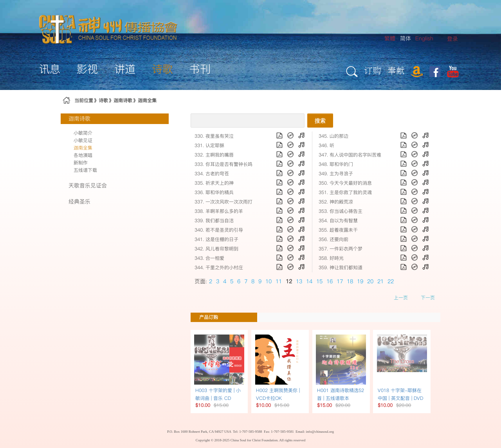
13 (299, 281)
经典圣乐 (79, 202)
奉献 (396, 70)
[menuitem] (452, 39)
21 (380, 281)
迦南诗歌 (123, 100)
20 (370, 281)
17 (340, 281)
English (424, 38)
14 (309, 281)
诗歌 (103, 100)
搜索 (320, 121)
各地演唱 (83, 155)
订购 (373, 70)
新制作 (81, 163)
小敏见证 (83, 140)
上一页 (401, 298)
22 (391, 281)
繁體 (390, 38)
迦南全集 (147, 100)
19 (360, 281)
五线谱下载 (85, 170)
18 (350, 281)
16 (330, 281)
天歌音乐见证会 (88, 185)
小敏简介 (83, 133)
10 (269, 281)
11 (279, 281)
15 (319, 281)
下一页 (428, 298)
